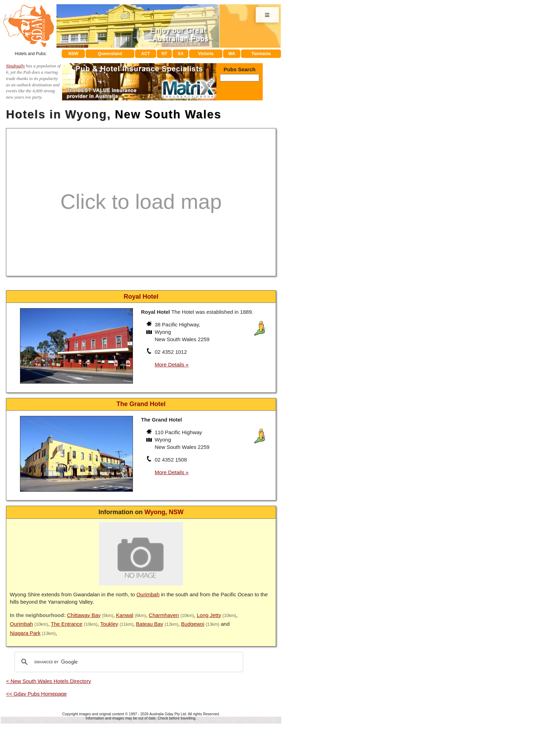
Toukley (109, 624)
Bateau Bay (150, 624)
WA (232, 54)
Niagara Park (25, 633)
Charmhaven (164, 615)
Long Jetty (209, 615)
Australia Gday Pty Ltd (168, 714)
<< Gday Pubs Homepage (36, 694)
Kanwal (125, 615)
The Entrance (67, 624)
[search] (128, 662)
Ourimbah (148, 594)
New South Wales (168, 114)
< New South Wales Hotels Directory (48, 681)
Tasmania (261, 54)
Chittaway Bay (84, 615)
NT (164, 54)
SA (181, 54)
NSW (73, 54)
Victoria (206, 54)
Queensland (110, 54)
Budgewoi (193, 624)
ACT (146, 54)
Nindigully (15, 66)
